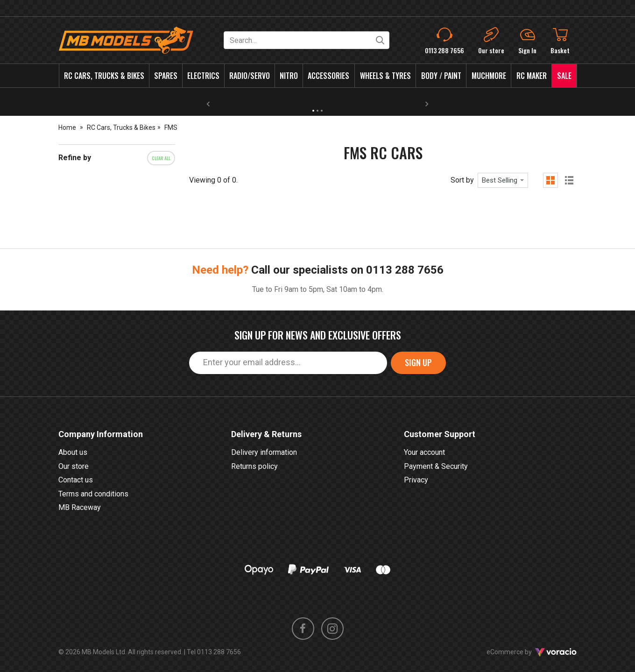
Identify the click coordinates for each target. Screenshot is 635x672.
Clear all (161, 158)
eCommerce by (532, 652)
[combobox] (503, 180)
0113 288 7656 (405, 270)
